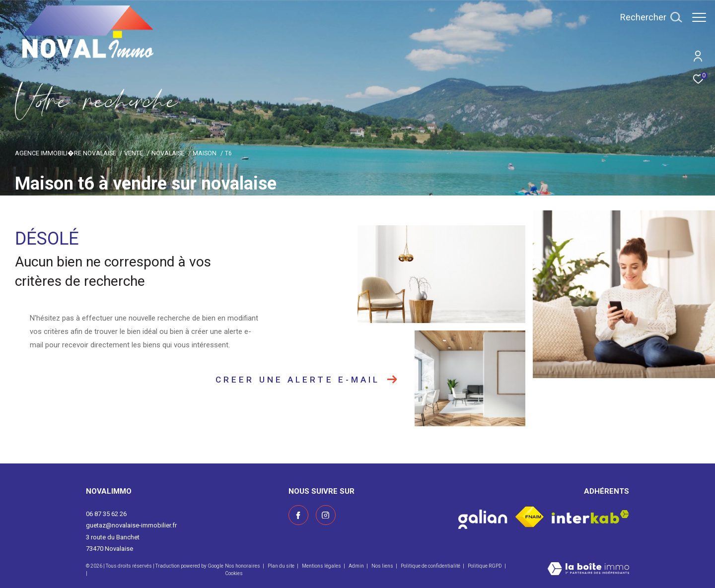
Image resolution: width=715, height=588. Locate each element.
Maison (205, 153)
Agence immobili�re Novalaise (66, 153)
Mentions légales (322, 566)
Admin (357, 566)
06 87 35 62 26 (106, 514)
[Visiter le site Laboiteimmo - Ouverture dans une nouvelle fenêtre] (588, 570)
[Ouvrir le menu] (699, 17)
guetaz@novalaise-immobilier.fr (131, 525)
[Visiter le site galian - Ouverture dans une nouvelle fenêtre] (483, 517)
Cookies (234, 573)
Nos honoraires (243, 566)
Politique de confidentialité (431, 566)
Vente (134, 153)
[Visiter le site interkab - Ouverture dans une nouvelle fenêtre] (590, 517)
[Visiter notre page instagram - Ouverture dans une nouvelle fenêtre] (326, 515)
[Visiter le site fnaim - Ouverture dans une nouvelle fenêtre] (530, 517)
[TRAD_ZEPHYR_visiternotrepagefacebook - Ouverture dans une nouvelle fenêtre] (298, 515)
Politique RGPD (485, 566)
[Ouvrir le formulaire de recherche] (646, 17)
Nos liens (383, 566)
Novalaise (168, 153)
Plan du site (282, 566)
